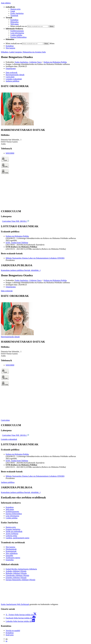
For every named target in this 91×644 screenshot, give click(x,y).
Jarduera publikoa (8, 482)
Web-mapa (15, 24)
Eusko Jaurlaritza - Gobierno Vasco (28, 62)
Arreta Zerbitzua (12, 534)
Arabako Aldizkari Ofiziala (16, 571)
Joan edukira (6, 3)
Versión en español (13, 631)
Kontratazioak (11, 551)
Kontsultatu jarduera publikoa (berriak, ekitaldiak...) (21, 270)
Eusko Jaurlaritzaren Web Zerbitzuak (15, 604)
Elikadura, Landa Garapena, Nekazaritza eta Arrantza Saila (23, 52)
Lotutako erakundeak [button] (14, 79)
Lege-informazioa (17, 33)
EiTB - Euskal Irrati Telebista (17, 243)
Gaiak (13, 11)
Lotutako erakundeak (9, 439)
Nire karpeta (10, 48)
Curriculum (5, 420)
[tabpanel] (45, 105)
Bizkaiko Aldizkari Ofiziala (16, 573)
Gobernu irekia (11, 536)
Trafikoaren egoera (13, 558)
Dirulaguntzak (11, 549)
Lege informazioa (12, 516)
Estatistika (10, 560)
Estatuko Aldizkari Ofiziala (16, 578)
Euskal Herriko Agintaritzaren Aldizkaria (21, 569)
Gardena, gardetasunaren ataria (17, 538)
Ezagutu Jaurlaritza (13, 529)
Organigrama (11, 68)
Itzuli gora (10, 635)
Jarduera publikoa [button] (12, 81)
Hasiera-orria (15, 9)
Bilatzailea (14, 22)
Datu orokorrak (7, 291)
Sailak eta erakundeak (14, 531)
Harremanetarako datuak (10, 337)
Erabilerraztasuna (17, 31)
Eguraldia (9, 555)
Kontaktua (14, 20)
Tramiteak (14, 15)
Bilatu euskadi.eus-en (19, 26)
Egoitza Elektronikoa (18, 37)
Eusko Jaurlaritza (17, 13)
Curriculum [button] (10, 77)
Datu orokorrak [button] (11, 73)
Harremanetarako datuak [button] (15, 75)
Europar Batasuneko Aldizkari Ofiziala (20, 580)
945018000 (10, 153)
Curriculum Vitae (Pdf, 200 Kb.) (16, 221)
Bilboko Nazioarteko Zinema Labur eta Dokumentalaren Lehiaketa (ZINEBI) (35, 258)
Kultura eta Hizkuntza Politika (55, 62)
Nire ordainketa (12, 553)
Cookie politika (16, 35)
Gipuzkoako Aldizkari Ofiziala (17, 575)
